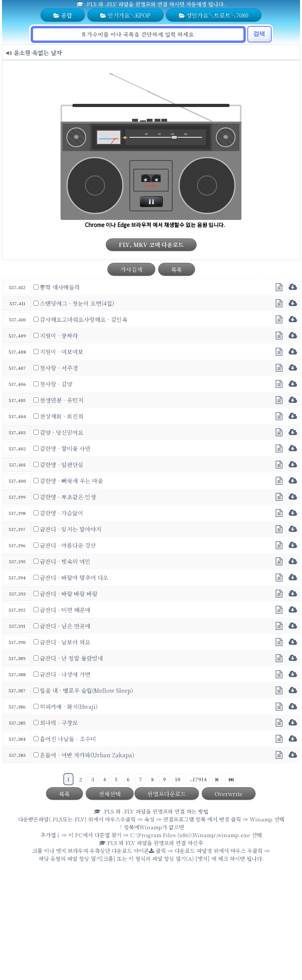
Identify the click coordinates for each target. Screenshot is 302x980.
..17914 (198, 779)
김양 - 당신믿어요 (62, 432)
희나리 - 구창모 (59, 723)
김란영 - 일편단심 (62, 464)
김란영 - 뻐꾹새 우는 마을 (71, 481)
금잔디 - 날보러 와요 (65, 642)
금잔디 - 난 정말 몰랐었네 (71, 658)
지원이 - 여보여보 (62, 352)
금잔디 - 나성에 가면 (65, 674)
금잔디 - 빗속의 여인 (65, 561)
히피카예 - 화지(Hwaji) (69, 706)
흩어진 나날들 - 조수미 (68, 739)
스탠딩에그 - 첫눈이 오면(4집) (77, 303)
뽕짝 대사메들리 (60, 287)
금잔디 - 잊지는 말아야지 (71, 529)
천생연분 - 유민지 (62, 400)
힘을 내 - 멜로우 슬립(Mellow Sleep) (86, 690)
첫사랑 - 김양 (56, 384)
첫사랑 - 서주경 (59, 368)
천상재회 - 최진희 (62, 416)
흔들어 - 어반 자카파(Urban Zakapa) (87, 755)
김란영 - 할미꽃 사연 (65, 448)
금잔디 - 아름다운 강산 (68, 545)
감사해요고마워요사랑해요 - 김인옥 (84, 319)
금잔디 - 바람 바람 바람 (69, 593)
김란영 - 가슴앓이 (62, 513)
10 (178, 779)
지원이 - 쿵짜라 (59, 335)
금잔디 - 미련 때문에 (65, 610)
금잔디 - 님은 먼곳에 (65, 626)
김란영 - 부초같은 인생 (68, 497)
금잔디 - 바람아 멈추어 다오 (74, 577)
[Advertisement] (151, 923)
